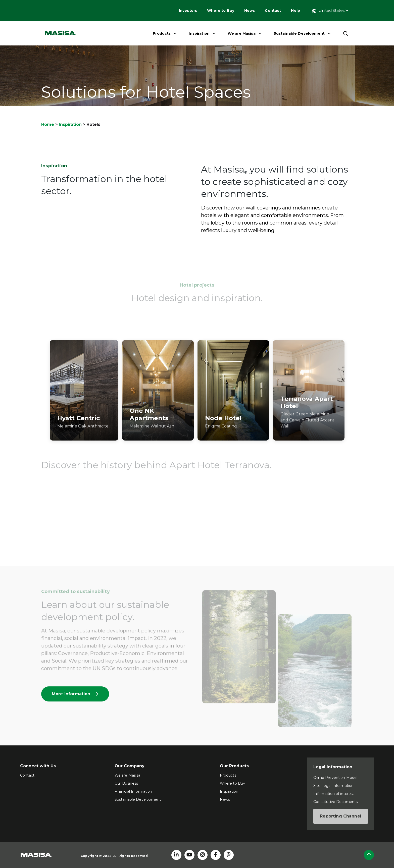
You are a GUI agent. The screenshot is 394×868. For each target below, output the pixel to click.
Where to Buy (221, 11)
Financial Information (133, 791)
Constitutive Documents (335, 802)
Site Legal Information (333, 786)
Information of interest (334, 794)
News (250, 11)
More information (75, 694)
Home (48, 124)
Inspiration (199, 33)
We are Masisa (242, 33)
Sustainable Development (299, 33)
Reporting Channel (341, 816)
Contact (273, 11)
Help (295, 11)
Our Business (126, 783)
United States (330, 10)
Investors (188, 11)
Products (162, 33)
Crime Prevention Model (335, 778)
